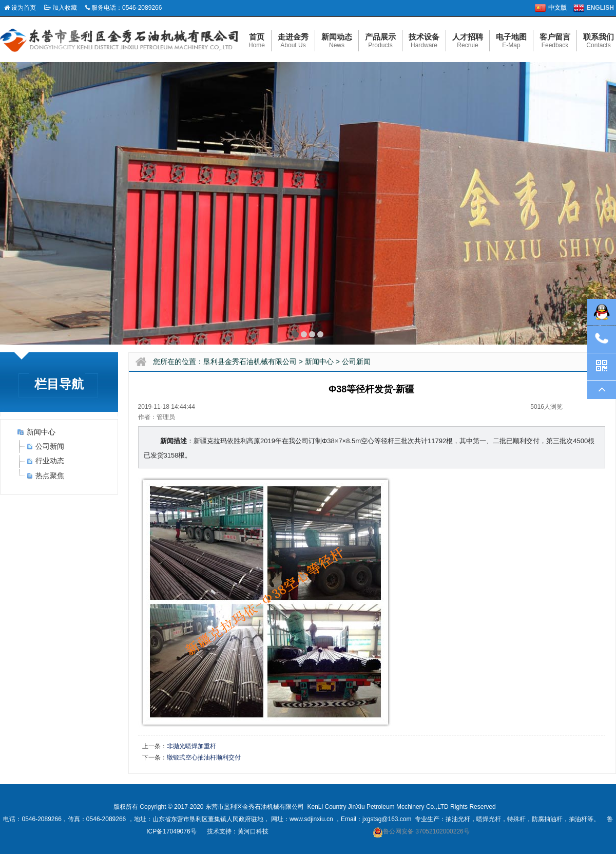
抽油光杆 (458, 819)
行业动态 (50, 461)
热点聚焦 (50, 476)
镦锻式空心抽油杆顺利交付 (204, 757)
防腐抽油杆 (547, 819)
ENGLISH (600, 8)
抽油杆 (578, 819)
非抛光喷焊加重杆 (191, 746)
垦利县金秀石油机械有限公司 (250, 362)
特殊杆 (516, 819)
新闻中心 (41, 432)
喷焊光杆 (489, 819)
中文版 (557, 8)
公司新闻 (50, 446)
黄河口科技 (253, 831)
